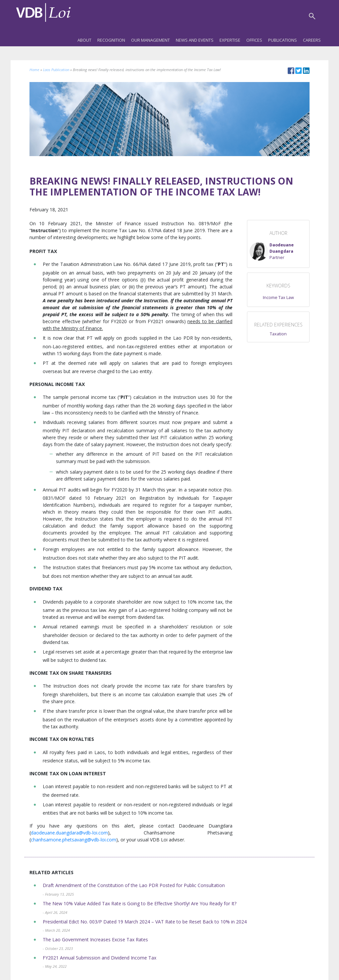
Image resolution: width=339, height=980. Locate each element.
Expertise (230, 40)
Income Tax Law (278, 298)
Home (34, 70)
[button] (278, 252)
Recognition (111, 40)
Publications (283, 40)
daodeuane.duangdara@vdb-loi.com (69, 833)
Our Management (150, 40)
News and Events (195, 40)
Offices (254, 40)
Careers (312, 40)
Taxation (278, 334)
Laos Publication (56, 70)
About (84, 40)
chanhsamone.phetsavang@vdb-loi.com (73, 840)
